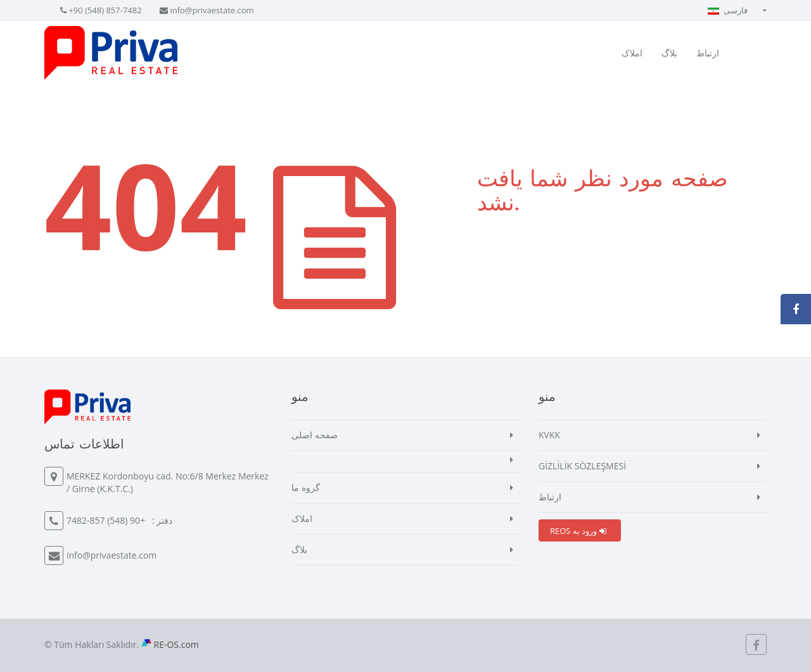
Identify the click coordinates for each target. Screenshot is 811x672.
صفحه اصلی (315, 435)
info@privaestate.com (212, 10)
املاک (632, 53)
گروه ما (306, 487)
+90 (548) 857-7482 (105, 10)
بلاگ (669, 53)
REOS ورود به (578, 531)
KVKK (549, 435)
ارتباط (708, 53)
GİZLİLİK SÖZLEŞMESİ (582, 466)
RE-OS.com (176, 644)
